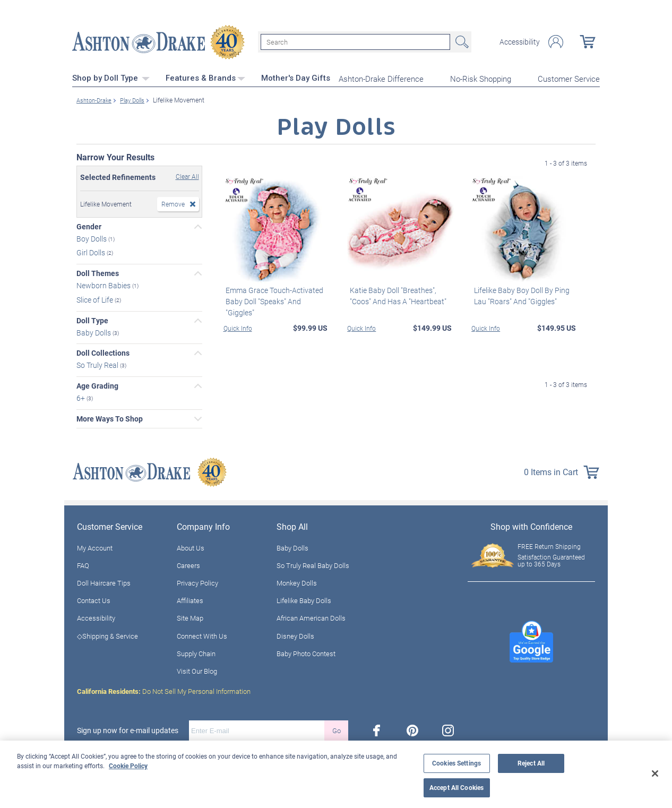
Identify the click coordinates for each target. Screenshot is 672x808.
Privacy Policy (197, 582)
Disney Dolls (295, 634)
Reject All (531, 763)
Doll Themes (98, 272)
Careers (188, 564)
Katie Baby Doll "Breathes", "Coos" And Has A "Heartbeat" (395, 294)
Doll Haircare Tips (104, 582)
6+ (81, 396)
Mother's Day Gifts (296, 77)
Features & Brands (205, 77)
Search (461, 41)
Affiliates (190, 599)
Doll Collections (103, 352)
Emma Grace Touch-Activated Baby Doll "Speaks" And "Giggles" (276, 294)
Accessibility (520, 41)
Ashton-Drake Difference (381, 78)
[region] (336, 774)
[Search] (355, 41)
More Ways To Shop (110, 417)
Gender (89, 225)
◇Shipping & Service (107, 634)
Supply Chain (196, 652)
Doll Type (92, 319)
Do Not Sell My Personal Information (164, 690)
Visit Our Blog (197, 670)
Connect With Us (202, 634)
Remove (173, 202)
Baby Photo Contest (306, 652)
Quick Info (238, 326)
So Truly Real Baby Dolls (313, 564)
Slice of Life (96, 298)
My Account (95, 546)
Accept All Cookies (456, 788)
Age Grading (97, 385)
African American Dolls (311, 617)
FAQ (83, 564)
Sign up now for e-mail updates (128, 729)
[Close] (655, 773)
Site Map (190, 617)
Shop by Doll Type (111, 77)
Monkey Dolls (297, 582)
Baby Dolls (94, 331)
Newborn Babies (104, 284)
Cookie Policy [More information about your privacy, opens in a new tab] (128, 766)
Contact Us (94, 599)
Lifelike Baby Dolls (304, 599)
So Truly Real (98, 364)
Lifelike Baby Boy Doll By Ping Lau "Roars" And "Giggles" (519, 294)
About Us (191, 546)
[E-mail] (257, 729)
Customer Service (569, 78)
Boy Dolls (92, 237)
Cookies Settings (456, 763)
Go (337, 729)
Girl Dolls (92, 251)
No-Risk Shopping (481, 78)
